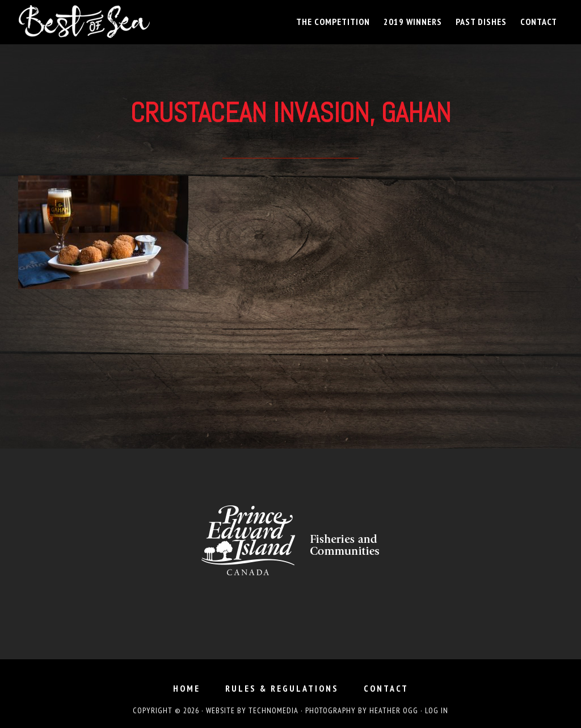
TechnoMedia (273, 710)
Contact (386, 688)
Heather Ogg (394, 710)
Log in (437, 710)
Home (187, 688)
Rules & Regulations (282, 688)
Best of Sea (120, 22)
